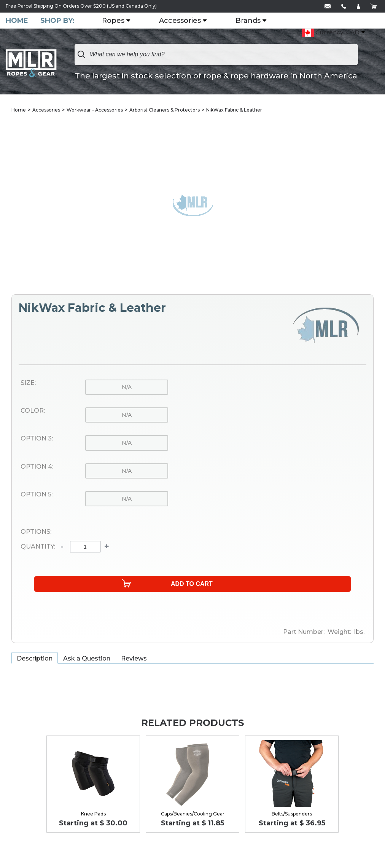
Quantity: (38, 547)
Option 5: (37, 495)
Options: (36, 533)
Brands (251, 21)
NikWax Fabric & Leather (234, 110)
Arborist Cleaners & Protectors (165, 110)
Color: (33, 412)
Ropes (116, 21)
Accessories (183, 21)
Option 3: (37, 439)
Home (17, 21)
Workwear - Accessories (95, 110)
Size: (28, 383)
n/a (127, 388)
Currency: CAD (331, 33)
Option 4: (37, 467)
